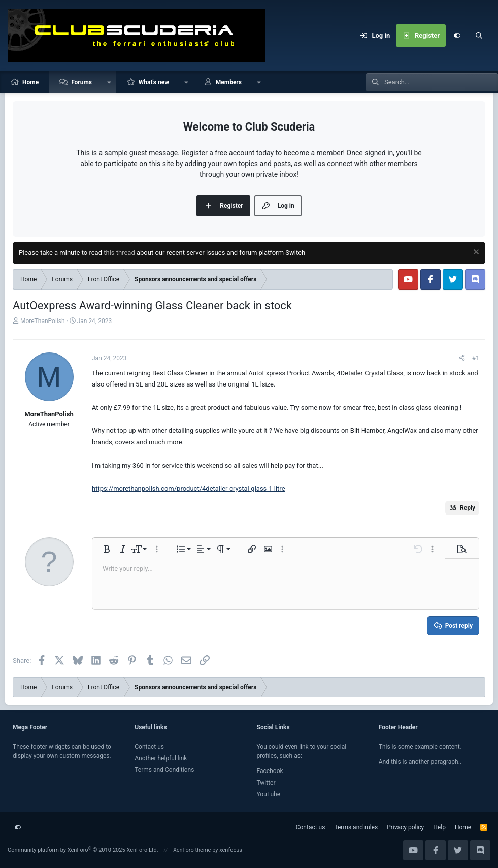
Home (30, 82)
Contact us (149, 747)
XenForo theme (192, 850)
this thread (119, 253)
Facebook (270, 771)
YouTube (269, 794)
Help (439, 827)
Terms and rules (356, 827)
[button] (109, 82)
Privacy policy (405, 827)
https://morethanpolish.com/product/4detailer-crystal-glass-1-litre (189, 488)
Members (229, 82)
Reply (468, 508)
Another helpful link (161, 758)
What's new (154, 82)
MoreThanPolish (43, 321)
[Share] (462, 358)
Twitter (266, 783)
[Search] (479, 36)
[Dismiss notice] (475, 253)
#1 (476, 358)
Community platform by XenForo (83, 850)
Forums (81, 82)
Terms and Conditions (164, 770)
